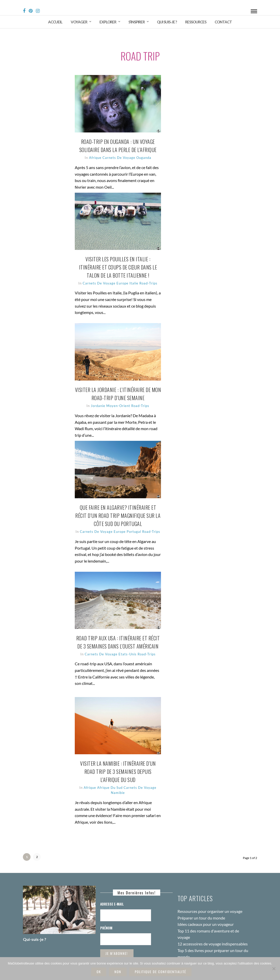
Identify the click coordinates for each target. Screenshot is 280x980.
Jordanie (107, 400)
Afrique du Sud (119, 782)
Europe (136, 278)
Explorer (108, 22)
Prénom (106, 918)
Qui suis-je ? (167, 22)
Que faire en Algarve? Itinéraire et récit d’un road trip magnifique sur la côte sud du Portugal (127, 510)
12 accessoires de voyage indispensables (213, 934)
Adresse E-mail (112, 894)
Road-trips (149, 400)
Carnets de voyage (128, 152)
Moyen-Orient (127, 400)
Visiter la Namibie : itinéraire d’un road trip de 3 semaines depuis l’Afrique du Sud (127, 766)
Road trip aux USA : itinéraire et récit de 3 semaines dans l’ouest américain (127, 641)
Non (118, 972)
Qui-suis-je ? (35, 929)
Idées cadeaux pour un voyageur (206, 914)
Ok (99, 972)
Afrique (104, 152)
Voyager (79, 22)
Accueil (55, 22)
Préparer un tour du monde (201, 908)
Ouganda (153, 152)
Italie (147, 278)
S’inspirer (137, 22)
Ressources (196, 22)
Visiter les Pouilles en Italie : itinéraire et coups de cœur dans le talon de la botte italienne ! (127, 262)
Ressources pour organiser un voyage (210, 901)
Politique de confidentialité (160, 972)
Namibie (127, 788)
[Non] (274, 969)
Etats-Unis (136, 657)
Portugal (147, 526)
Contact (223, 22)
